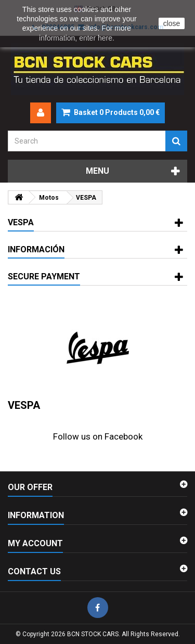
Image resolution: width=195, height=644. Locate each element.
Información (36, 249)
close (172, 23)
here (105, 38)
